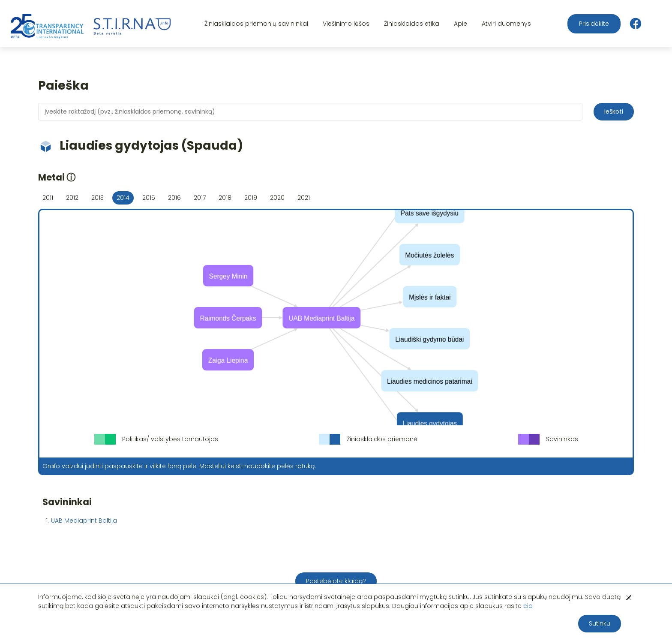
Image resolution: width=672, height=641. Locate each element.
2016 (174, 198)
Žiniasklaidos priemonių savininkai (256, 24)
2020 (277, 198)
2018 (225, 198)
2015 (149, 198)
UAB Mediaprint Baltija (84, 521)
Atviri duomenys (506, 24)
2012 (72, 198)
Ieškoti (614, 111)
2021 (304, 198)
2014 (123, 198)
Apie (460, 24)
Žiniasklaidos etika (412, 24)
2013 (97, 198)
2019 (251, 198)
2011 (48, 198)
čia (528, 606)
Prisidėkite (594, 24)
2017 (200, 198)
